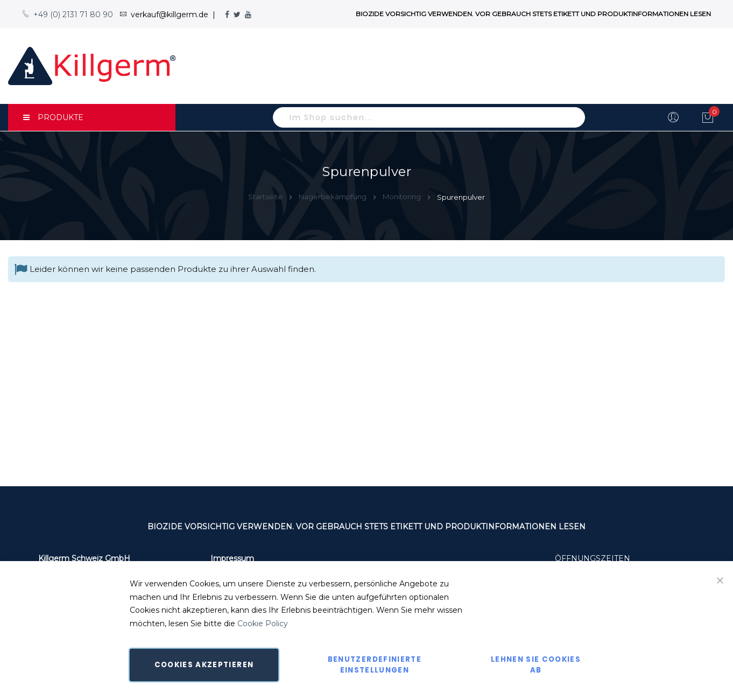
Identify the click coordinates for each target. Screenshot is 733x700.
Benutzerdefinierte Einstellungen (375, 665)
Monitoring (403, 197)
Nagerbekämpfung (333, 197)
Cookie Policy (263, 624)
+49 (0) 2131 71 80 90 (68, 15)
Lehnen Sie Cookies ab (536, 665)
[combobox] (429, 117)
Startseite (266, 197)
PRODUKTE (53, 117)
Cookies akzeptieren (204, 665)
